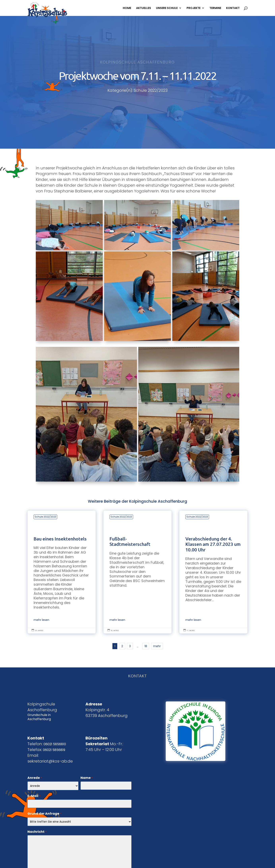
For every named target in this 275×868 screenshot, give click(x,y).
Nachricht (37, 832)
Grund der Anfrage (44, 814)
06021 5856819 (54, 750)
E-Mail (34, 796)
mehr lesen (41, 620)
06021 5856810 (55, 744)
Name (87, 778)
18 (146, 646)
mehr (157, 646)
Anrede (35, 778)
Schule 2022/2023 (45, 517)
